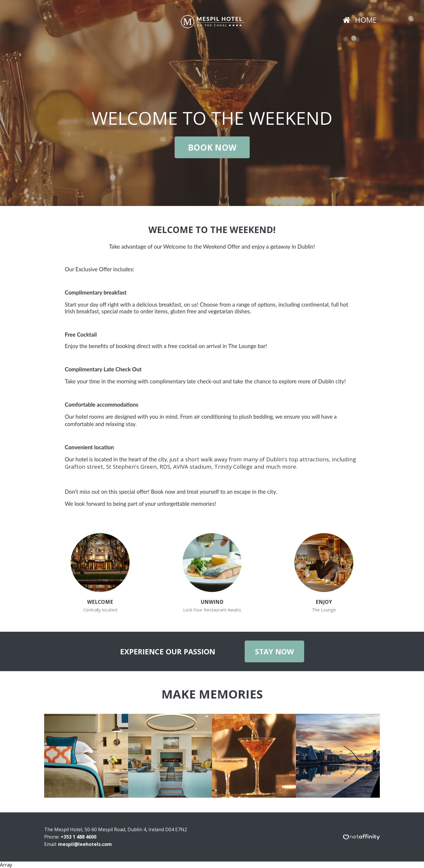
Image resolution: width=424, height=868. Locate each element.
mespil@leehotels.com (85, 844)
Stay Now (274, 651)
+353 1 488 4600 (78, 837)
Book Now (212, 147)
